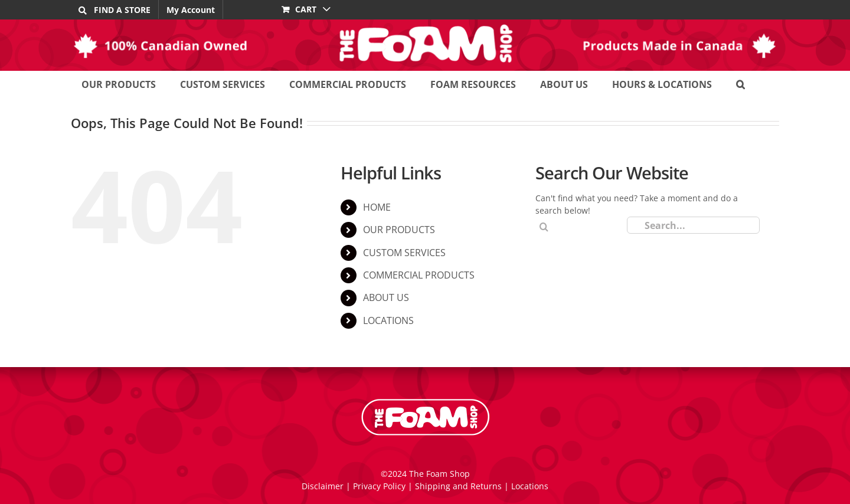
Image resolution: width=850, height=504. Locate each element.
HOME (377, 207)
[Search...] (693, 225)
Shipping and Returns (458, 486)
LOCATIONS (388, 320)
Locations (530, 486)
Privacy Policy (379, 486)
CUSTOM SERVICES (404, 253)
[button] (741, 84)
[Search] (544, 227)
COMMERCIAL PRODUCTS (419, 275)
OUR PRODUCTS (399, 230)
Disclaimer (323, 486)
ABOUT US (386, 297)
